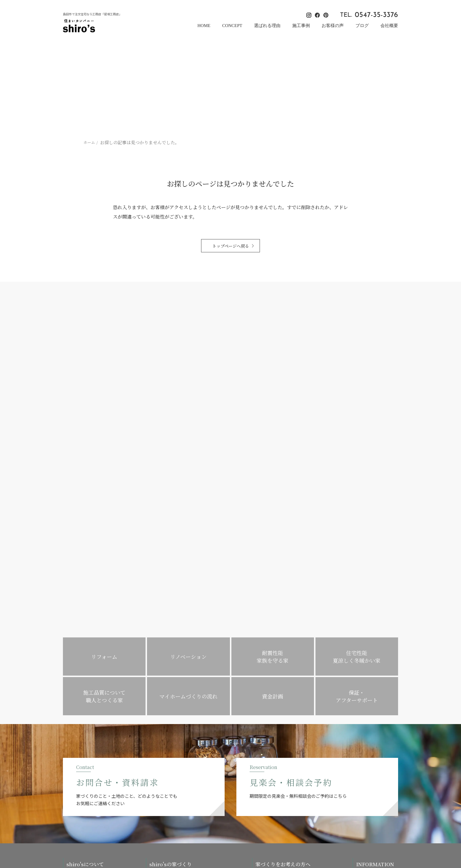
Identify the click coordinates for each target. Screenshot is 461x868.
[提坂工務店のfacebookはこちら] (387, 816)
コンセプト (76, 668)
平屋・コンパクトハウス (277, 719)
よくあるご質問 (269, 739)
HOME (204, 26)
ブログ (362, 26)
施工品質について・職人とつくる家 (180, 688)
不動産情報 (159, 698)
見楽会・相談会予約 (373, 756)
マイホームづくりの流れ (277, 657)
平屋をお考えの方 (271, 729)
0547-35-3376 (376, 15)
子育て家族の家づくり (275, 698)
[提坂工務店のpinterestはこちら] (396, 816)
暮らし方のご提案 (271, 688)
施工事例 (301, 26)
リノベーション (269, 678)
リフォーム (265, 668)
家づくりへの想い (82, 678)
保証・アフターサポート (170, 729)
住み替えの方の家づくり (277, 709)
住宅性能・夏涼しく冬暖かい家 (176, 678)
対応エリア (159, 719)
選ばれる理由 (267, 26)
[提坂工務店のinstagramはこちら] (379, 816)
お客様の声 (333, 26)
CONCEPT (232, 26)
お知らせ (364, 688)
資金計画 (157, 709)
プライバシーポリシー (375, 698)
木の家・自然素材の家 (168, 657)
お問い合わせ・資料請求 (377, 745)
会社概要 (389, 26)
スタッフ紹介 (78, 698)
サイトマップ (368, 709)
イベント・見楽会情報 (375, 657)
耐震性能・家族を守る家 (170, 668)
